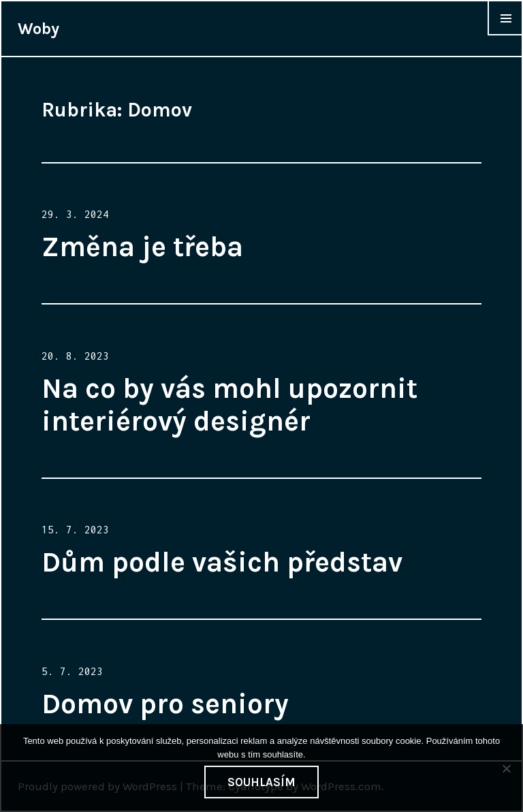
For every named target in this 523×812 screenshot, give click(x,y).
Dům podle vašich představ (222, 562)
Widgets (505, 35)
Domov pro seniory (165, 704)
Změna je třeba (142, 247)
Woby (38, 29)
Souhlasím (261, 782)
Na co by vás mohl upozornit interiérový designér (229, 405)
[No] (506, 768)
